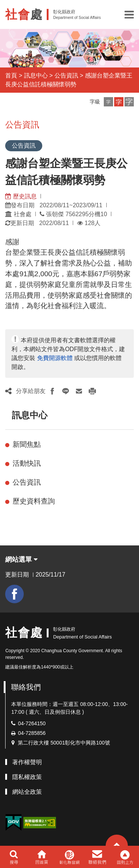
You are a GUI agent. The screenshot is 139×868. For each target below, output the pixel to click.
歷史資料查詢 (34, 501)
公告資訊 (66, 75)
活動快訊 (27, 463)
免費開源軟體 (55, 358)
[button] (129, 14)
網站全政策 (27, 792)
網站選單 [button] (21, 560)
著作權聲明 (27, 762)
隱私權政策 (27, 777)
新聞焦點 (27, 444)
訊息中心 (36, 75)
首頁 (11, 75)
